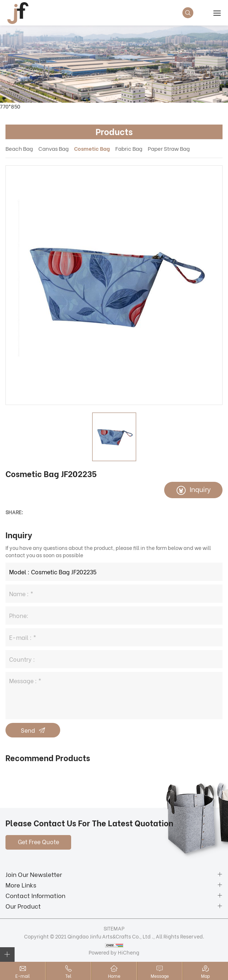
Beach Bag (19, 148)
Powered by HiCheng (114, 952)
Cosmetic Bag (92, 148)
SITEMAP (114, 928)
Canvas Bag (53, 148)
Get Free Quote (38, 841)
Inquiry (200, 489)
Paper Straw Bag (169, 148)
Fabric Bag (129, 148)
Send (28, 730)
